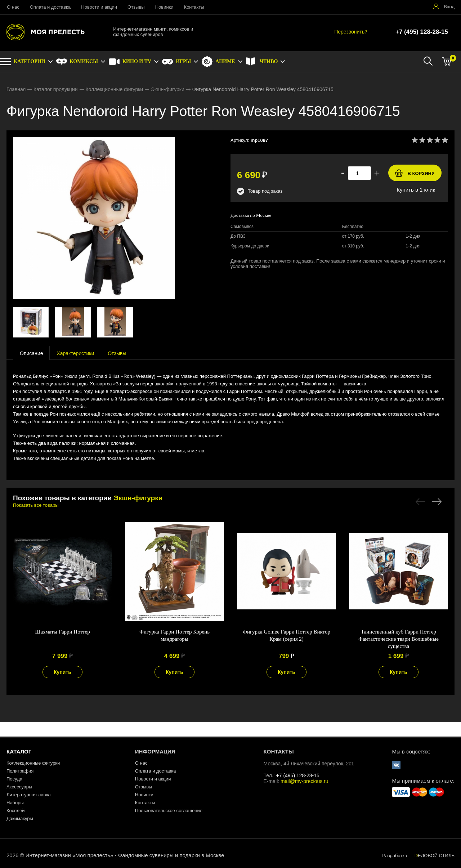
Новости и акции (99, 7)
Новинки (164, 7)
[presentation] (31, 353)
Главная (16, 89)
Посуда (14, 779)
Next (437, 502)
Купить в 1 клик (416, 190)
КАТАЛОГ (19, 751)
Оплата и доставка (50, 7)
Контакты (194, 7)
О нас (13, 7)
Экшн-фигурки (168, 89)
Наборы (15, 803)
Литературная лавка (29, 795)
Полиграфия (20, 771)
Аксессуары (19, 787)
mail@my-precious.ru (304, 781)
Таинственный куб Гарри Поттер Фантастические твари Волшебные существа (399, 639)
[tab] (31, 353)
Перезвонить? (351, 32)
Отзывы (136, 7)
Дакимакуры (20, 818)
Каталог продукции (56, 89)
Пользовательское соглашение (169, 811)
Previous (420, 502)
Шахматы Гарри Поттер (62, 632)
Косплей (15, 811)
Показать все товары (36, 505)
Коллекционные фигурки (114, 89)
